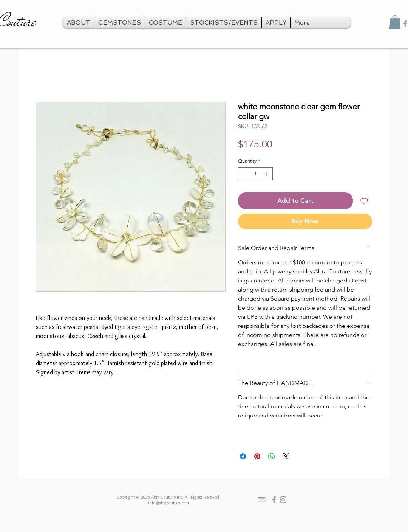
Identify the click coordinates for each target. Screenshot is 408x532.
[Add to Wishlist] (364, 201)
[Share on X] (286, 456)
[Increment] (267, 174)
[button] (395, 22)
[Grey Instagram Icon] (283, 500)
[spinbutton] (256, 174)
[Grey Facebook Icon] (274, 500)
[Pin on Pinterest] (257, 456)
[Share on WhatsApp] (272, 456)
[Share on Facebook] (243, 456)
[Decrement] (244, 174)
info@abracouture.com (168, 503)
